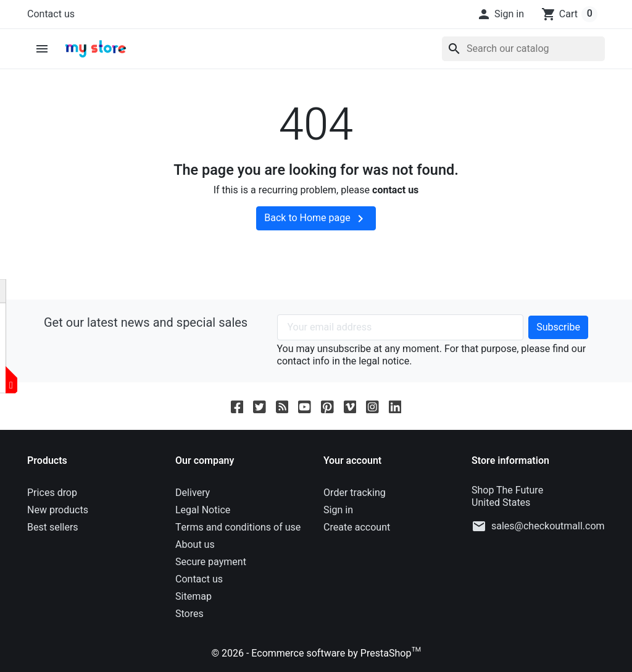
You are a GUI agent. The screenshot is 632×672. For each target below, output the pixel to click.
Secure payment (211, 562)
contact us (395, 190)
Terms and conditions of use (238, 527)
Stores (189, 614)
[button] (500, 14)
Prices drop (52, 493)
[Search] (523, 49)
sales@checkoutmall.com (548, 526)
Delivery (193, 493)
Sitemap (193, 597)
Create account (357, 527)
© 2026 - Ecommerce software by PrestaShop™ (316, 653)
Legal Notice (203, 510)
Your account (352, 461)
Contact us (51, 14)
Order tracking (355, 493)
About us (195, 545)
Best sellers (53, 527)
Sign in (338, 510)
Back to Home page (316, 218)
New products (58, 510)
